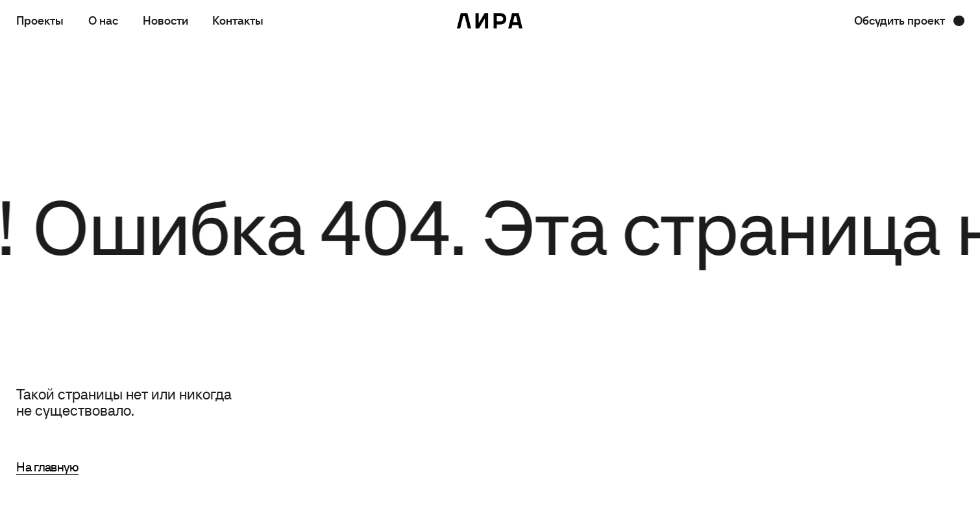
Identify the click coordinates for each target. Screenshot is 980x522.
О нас (103, 21)
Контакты (238, 21)
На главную (47, 467)
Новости (165, 21)
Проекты (40, 21)
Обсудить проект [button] (900, 21)
